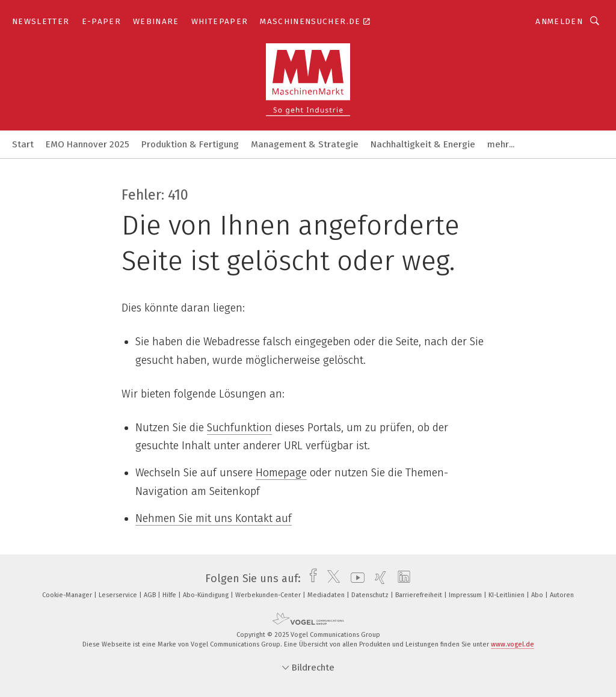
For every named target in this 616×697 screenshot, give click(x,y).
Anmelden (559, 21)
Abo (538, 595)
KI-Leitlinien (507, 595)
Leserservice (119, 595)
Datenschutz (371, 595)
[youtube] (355, 579)
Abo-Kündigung (207, 595)
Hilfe (170, 595)
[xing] (377, 579)
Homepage (281, 473)
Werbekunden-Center (269, 595)
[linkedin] (401, 579)
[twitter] (331, 579)
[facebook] (310, 579)
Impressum (466, 595)
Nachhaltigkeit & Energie (423, 144)
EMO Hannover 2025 (88, 144)
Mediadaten (327, 595)
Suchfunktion (239, 428)
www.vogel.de (513, 644)
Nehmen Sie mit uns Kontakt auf (214, 518)
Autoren (562, 595)
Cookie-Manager (68, 595)
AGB (151, 595)
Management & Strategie (305, 144)
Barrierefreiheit (420, 595)
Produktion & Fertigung (190, 144)
